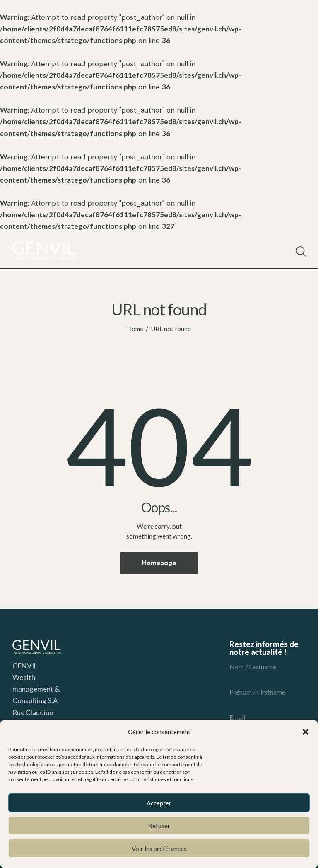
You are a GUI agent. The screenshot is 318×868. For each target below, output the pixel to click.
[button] (306, 732)
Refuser (159, 826)
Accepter (159, 803)
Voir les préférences (159, 849)
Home (135, 329)
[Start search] (300, 252)
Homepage (159, 563)
